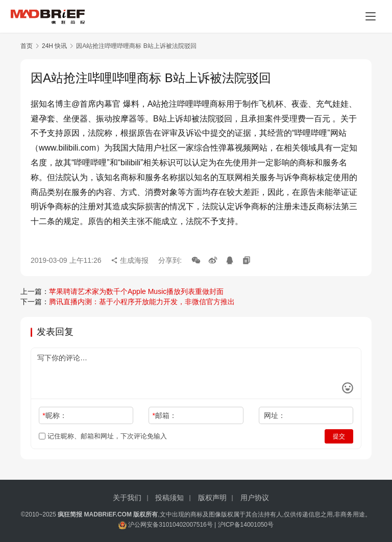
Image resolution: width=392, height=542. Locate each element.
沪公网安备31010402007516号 (170, 525)
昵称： (54, 415)
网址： (275, 415)
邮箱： (165, 415)
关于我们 (127, 498)
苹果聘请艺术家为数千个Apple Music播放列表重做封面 (136, 291)
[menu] (371, 16)
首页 (27, 46)
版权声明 (212, 498)
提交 (339, 436)
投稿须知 (169, 498)
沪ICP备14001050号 (246, 525)
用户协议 (255, 498)
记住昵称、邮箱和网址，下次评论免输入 (103, 436)
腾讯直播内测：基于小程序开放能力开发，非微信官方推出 (142, 302)
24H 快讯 (54, 46)
